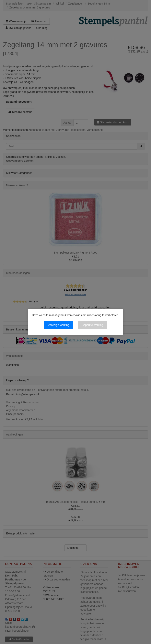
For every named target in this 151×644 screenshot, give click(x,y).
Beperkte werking (92, 325)
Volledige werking (58, 325)
